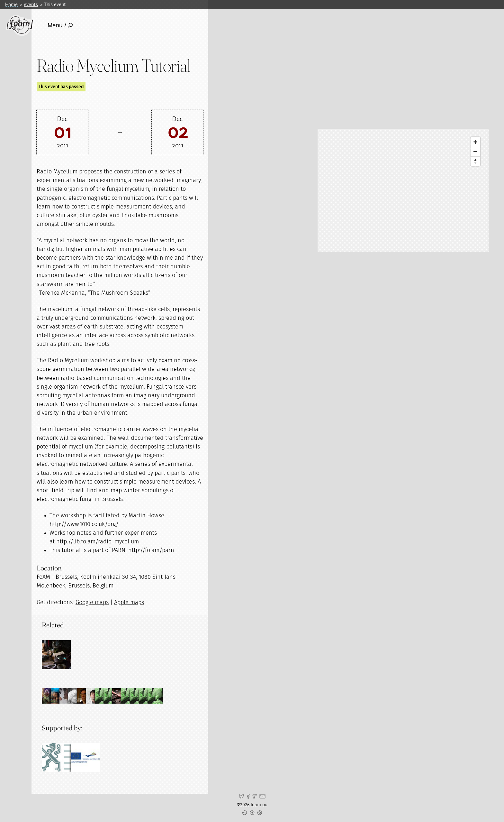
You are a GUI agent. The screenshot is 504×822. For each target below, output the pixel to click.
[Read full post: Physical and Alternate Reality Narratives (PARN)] (56, 655)
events (31, 4)
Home (11, 4)
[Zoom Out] (475, 152)
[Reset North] (475, 161)
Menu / (60, 25)
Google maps (92, 603)
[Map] (403, 190)
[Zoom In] (475, 142)
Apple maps (129, 603)
